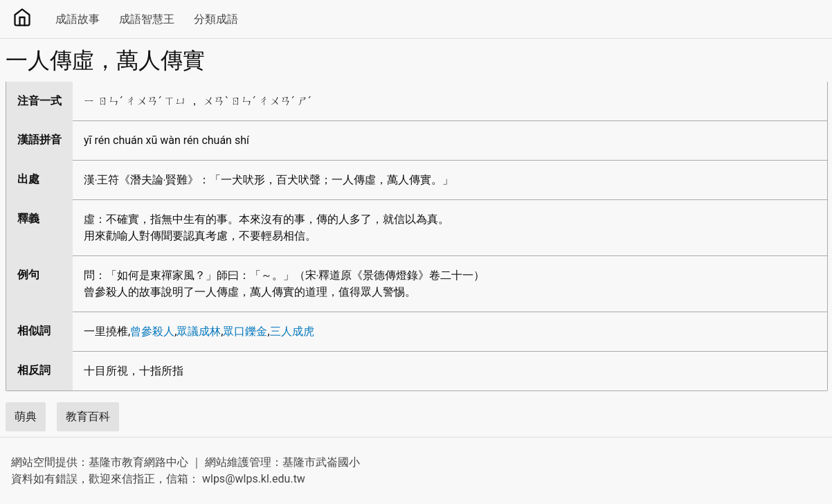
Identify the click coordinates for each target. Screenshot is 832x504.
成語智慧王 (147, 19)
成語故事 (78, 19)
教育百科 (88, 416)
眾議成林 (199, 331)
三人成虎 (292, 331)
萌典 (26, 416)
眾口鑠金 (245, 331)
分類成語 (216, 19)
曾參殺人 (152, 331)
